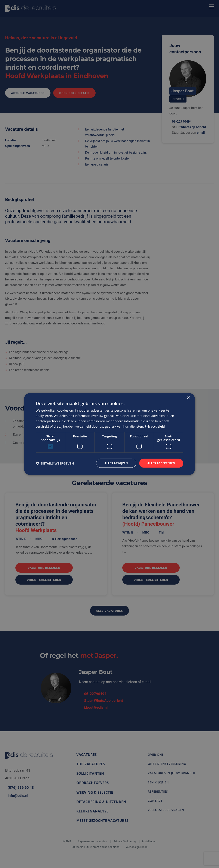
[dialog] (109, 434)
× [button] (188, 398)
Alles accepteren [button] (160, 463)
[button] (55, 463)
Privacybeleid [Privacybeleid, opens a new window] (156, 426)
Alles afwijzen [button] (113, 463)
